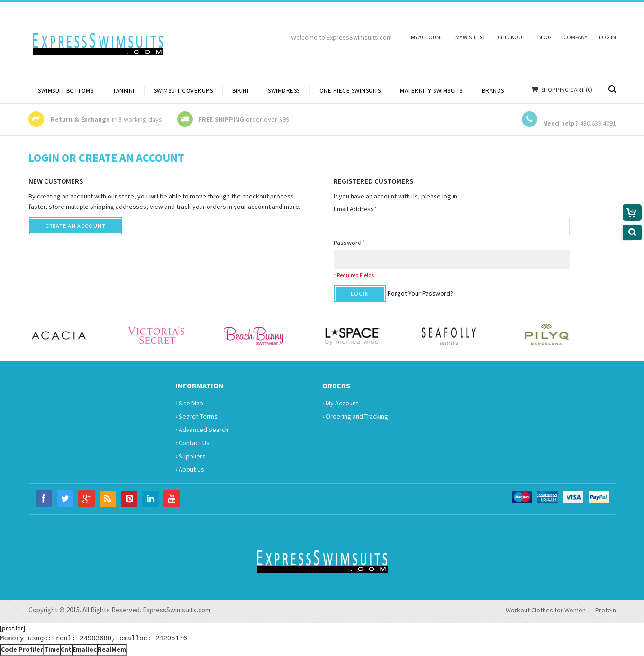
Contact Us (192, 442)
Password (349, 243)
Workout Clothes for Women (546, 610)
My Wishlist (471, 37)
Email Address (355, 209)
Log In (608, 37)
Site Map (189, 403)
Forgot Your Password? (420, 293)
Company (575, 37)
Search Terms (196, 416)
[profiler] (13, 628)
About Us (190, 469)
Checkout (512, 37)
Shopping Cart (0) (567, 90)
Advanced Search (202, 429)
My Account (427, 37)
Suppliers (190, 456)
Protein (606, 610)
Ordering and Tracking (355, 416)
